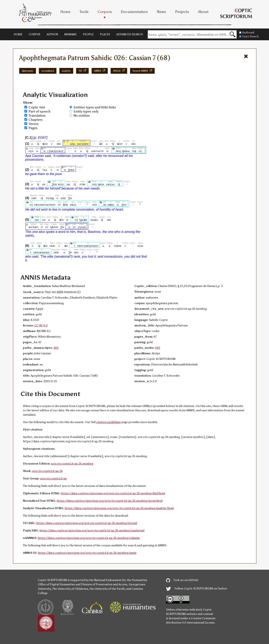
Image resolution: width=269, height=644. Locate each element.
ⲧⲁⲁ (45, 170)
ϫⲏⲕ (65, 205)
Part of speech (39, 111)
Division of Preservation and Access (104, 584)
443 (158, 348)
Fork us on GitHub (182, 580)
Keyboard (247, 33)
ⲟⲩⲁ (31, 151)
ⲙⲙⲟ (52, 246)
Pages (33, 128)
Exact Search (249, 36)
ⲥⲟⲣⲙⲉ (118, 246)
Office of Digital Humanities (56, 584)
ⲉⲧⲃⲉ (83, 184)
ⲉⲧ (59, 205)
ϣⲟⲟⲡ (54, 227)
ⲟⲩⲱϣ (50, 198)
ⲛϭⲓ (59, 144)
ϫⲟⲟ (45, 144)
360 (56, 348)
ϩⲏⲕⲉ (71, 170)
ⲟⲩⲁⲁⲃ (82, 227)
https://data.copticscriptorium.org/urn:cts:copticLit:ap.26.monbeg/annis (87, 553)
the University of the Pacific (108, 589)
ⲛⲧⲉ (95, 205)
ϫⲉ (101, 144)
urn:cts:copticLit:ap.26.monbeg (72, 464)
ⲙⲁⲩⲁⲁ (111, 184)
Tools (84, 12)
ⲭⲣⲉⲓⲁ (101, 184)
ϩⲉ (70, 252)
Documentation (134, 12)
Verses (33, 124)
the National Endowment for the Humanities (118, 580)
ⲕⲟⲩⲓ (61, 184)
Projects (182, 12)
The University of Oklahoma (70, 589)
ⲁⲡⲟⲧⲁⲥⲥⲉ (97, 151)
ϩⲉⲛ (54, 184)
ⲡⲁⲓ (37, 220)
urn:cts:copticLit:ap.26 (47, 471)
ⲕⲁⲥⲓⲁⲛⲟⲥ (83, 144)
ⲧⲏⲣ (134, 151)
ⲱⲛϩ (63, 198)
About (203, 12)
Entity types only (86, 111)
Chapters (36, 120)
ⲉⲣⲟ (76, 252)
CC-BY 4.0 (41, 326)
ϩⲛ (70, 198)
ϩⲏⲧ (124, 205)
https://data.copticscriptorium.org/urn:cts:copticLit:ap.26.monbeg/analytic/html (119, 508)
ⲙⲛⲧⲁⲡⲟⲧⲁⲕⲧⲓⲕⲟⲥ (45, 205)
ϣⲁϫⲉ (83, 220)
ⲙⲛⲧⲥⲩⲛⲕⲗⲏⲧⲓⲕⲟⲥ (88, 246)
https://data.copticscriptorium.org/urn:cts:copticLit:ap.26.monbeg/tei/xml (87, 523)
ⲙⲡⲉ (34, 198)
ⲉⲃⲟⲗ (73, 205)
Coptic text (37, 107)
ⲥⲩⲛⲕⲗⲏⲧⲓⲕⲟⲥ (56, 151)
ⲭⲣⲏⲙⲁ (126, 151)
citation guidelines (108, 422)
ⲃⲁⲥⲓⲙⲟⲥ (34, 227)
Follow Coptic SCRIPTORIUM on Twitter (197, 589)
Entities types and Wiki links (95, 107)
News (161, 12)
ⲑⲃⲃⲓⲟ (111, 205)
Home (65, 12)
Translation (37, 116)
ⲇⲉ (44, 220)
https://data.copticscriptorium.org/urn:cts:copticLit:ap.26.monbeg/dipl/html (113, 493)
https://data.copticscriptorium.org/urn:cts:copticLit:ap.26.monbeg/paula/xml (92, 531)
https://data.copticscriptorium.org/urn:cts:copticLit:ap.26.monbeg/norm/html (110, 501)
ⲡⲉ (105, 205)
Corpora (105, 12)
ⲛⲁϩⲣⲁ (94, 220)
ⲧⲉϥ (94, 184)
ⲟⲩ (140, 151)
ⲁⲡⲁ (73, 144)
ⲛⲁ (68, 184)
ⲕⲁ (44, 184)
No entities (82, 116)
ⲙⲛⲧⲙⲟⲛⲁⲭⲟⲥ (42, 252)
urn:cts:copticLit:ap (53, 479)
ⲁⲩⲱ (140, 246)
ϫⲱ (62, 220)
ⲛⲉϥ (118, 151)
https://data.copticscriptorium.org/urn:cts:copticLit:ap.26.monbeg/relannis (89, 538)
